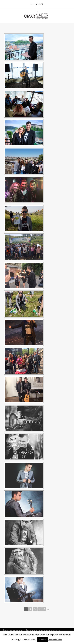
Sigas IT (21, 631)
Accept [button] (43, 640)
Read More (55, 640)
